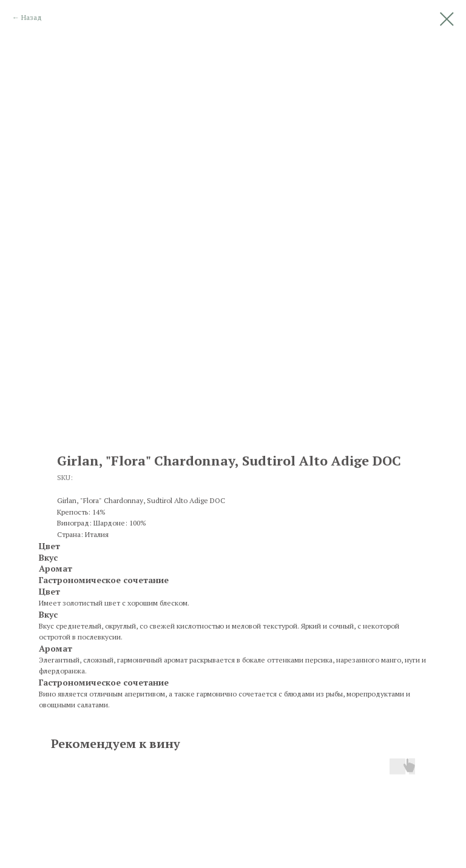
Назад (32, 17)
